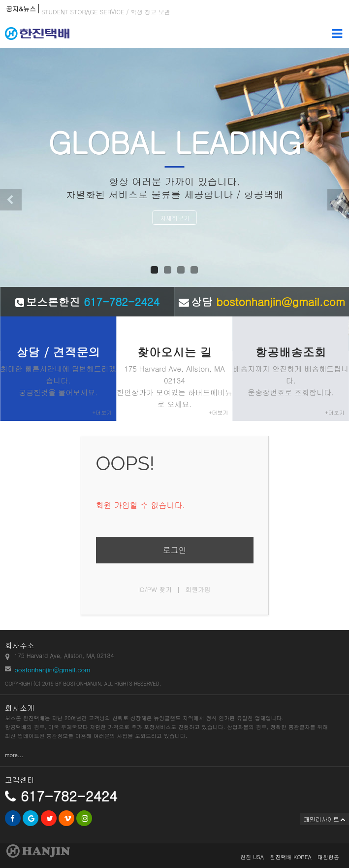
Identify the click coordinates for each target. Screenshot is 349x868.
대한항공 (328, 857)
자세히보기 (175, 218)
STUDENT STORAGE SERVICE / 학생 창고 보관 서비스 (116, 14)
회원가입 (198, 589)
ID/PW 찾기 (155, 589)
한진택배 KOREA (290, 857)
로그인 (175, 550)
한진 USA (252, 857)
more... (14, 755)
